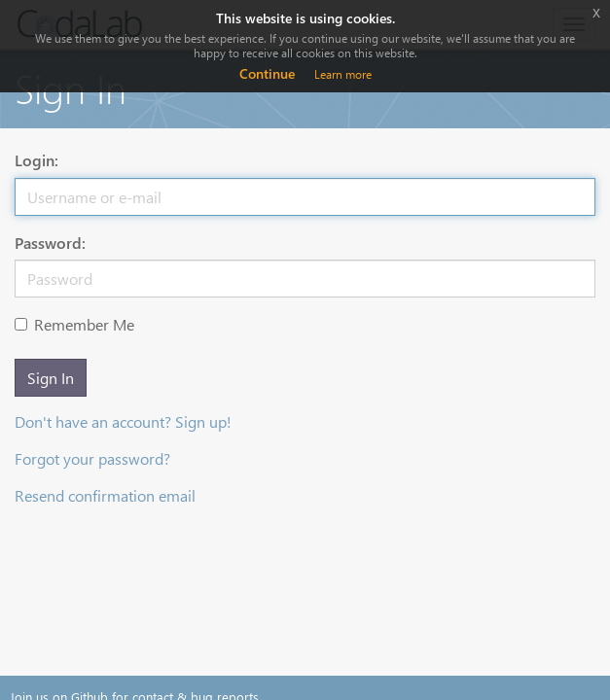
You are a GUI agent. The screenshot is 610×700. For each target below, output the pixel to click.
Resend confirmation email (105, 495)
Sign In (51, 378)
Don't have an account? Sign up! (123, 421)
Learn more (343, 74)
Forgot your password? (92, 458)
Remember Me (74, 324)
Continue (267, 73)
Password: (50, 243)
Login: (36, 160)
